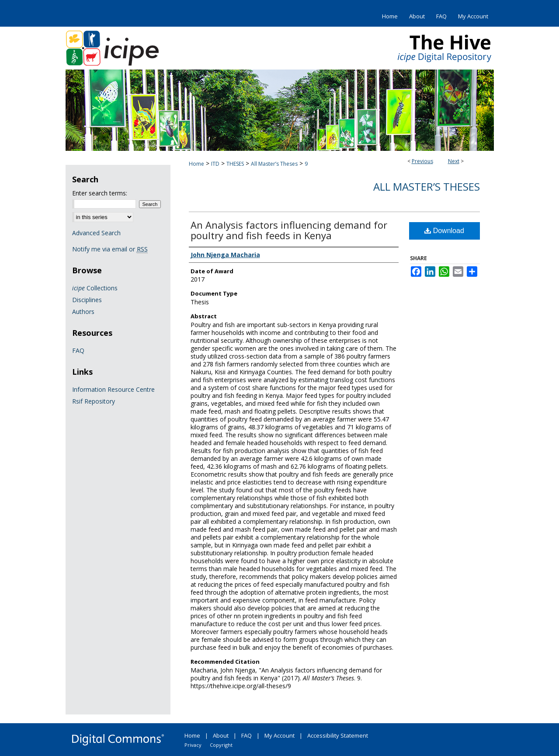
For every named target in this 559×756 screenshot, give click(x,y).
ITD (215, 164)
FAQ (78, 350)
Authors (83, 312)
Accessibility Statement (338, 735)
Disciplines (87, 300)
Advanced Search (96, 233)
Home (196, 164)
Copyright (221, 745)
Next (454, 161)
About (221, 735)
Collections (95, 288)
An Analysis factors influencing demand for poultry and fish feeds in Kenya (289, 230)
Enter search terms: (100, 193)
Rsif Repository (94, 401)
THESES (235, 164)
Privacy (193, 745)
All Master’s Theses (274, 164)
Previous (422, 161)
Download (444, 231)
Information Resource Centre (113, 389)
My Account (279, 735)
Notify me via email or (110, 249)
